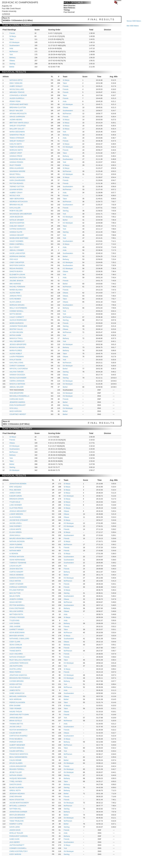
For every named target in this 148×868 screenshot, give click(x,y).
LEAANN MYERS (16, 189)
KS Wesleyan (14, 42)
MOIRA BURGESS (17, 323)
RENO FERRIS (15, 672)
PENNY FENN (15, 101)
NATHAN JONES (16, 775)
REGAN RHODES (16, 268)
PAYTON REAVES (16, 183)
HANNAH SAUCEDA (17, 375)
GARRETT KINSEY (17, 629)
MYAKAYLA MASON (17, 347)
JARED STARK (15, 493)
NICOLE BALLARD (17, 89)
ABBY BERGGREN (17, 199)
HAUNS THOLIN (16, 712)
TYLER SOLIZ (15, 502)
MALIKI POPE (15, 596)
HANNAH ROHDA (16, 162)
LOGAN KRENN (15, 648)
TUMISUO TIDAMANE (18, 563)
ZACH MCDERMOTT (17, 818)
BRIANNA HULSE (16, 205)
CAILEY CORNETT (17, 317)
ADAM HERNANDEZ (17, 560)
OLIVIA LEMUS (15, 302)
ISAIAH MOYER (15, 602)
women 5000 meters (134, 21)
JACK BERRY (15, 842)
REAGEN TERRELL (17, 769)
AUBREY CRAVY (16, 193)
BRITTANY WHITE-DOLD (19, 123)
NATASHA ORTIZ (16, 80)
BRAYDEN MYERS (17, 636)
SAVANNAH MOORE (17, 171)
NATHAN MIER (15, 551)
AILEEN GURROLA (17, 98)
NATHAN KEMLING (17, 748)
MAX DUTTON (15, 593)
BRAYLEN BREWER (17, 815)
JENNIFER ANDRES (17, 402)
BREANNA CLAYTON (18, 107)
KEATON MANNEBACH (18, 730)
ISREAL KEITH (15, 790)
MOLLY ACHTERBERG (18, 308)
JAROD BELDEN (16, 718)
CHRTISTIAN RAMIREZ (18, 736)
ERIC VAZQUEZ (15, 487)
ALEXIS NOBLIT (16, 354)
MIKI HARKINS (15, 284)
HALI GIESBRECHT (17, 341)
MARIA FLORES (16, 350)
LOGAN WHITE (15, 529)
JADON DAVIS (15, 830)
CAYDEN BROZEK (16, 681)
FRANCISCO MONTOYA (19, 754)
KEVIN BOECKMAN (17, 633)
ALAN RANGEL (15, 517)
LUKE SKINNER (15, 505)
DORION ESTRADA (17, 578)
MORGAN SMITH (16, 150)
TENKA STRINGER (17, 138)
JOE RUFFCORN (16, 666)
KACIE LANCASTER (17, 253)
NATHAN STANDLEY (17, 657)
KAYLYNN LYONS (16, 363)
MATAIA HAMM (15, 335)
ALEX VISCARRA (16, 654)
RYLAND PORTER (16, 590)
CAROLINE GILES (16, 399)
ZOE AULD (14, 259)
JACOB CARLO (15, 727)
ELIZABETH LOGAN (17, 275)
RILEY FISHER (15, 165)
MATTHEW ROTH (16, 614)
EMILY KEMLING (16, 83)
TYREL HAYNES (16, 781)
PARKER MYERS (16, 742)
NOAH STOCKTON (17, 800)
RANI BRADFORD (16, 393)
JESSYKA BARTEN (17, 223)
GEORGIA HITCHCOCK (19, 202)
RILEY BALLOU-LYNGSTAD (20, 660)
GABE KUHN (14, 839)
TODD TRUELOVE (16, 821)
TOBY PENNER (15, 708)
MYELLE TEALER (16, 833)
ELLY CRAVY (15, 247)
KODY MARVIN (15, 854)
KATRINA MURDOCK (18, 229)
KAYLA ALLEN (15, 208)
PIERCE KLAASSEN (17, 702)
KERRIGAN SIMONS (17, 256)
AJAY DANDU (15, 623)
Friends (12, 33)
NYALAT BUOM (15, 360)
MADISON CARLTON (18, 277)
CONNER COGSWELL (18, 848)
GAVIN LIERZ (15, 827)
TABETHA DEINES (17, 147)
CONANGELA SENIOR (18, 95)
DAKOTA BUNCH (16, 271)
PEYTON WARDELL (17, 605)
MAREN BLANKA (16, 290)
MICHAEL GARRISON (18, 696)
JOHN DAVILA (15, 535)
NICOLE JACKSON (17, 177)
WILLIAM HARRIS (16, 611)
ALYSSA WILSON (16, 332)
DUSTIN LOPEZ (15, 669)
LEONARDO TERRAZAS (19, 663)
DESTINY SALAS (16, 329)
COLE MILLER (15, 687)
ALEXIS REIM (15, 293)
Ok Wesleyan (68, 344)
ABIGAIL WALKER (16, 387)
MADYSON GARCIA (17, 265)
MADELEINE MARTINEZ (19, 238)
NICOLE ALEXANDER (18, 378)
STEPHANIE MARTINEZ (19, 104)
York (11, 54)
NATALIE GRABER (17, 220)
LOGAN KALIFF (15, 566)
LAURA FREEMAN (17, 357)
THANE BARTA (15, 651)
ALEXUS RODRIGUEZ (18, 320)
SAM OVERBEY (15, 526)
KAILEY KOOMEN (16, 241)
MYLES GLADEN (16, 763)
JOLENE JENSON (16, 281)
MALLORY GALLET (17, 129)
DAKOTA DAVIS (15, 784)
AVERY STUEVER (16, 584)
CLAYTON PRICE (16, 508)
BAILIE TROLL (15, 174)
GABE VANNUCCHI (17, 693)
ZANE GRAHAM (15, 797)
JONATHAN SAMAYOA (18, 675)
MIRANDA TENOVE (17, 92)
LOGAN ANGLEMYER (18, 766)
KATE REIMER (15, 299)
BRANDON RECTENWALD (20, 678)
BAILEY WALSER (16, 111)
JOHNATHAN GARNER (18, 812)
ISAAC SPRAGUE (16, 547)
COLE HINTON (15, 581)
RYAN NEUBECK (16, 739)
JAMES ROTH (15, 690)
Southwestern (15, 45)
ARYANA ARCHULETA (18, 114)
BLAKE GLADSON (16, 787)
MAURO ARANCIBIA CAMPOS (21, 538)
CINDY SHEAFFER (17, 262)
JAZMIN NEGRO (16, 120)
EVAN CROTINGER (17, 608)
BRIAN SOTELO (16, 721)
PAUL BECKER (15, 490)
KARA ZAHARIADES (17, 180)
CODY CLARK (15, 642)
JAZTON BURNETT (17, 845)
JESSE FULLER (15, 772)
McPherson (14, 52)
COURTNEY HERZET (18, 414)
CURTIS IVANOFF (16, 572)
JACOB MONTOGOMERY (19, 803)
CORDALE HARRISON (18, 587)
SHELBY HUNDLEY (17, 141)
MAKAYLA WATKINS (17, 384)
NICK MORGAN (15, 699)
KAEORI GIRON (15, 496)
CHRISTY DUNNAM (17, 366)
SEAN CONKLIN (16, 645)
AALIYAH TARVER (17, 372)
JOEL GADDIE (15, 626)
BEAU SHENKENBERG (18, 757)
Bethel (12, 67)
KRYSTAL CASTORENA (19, 369)
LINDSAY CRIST (16, 153)
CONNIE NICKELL (16, 311)
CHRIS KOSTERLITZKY (19, 851)
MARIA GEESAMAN (17, 132)
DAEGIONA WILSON (17, 159)
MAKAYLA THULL (16, 338)
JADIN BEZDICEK (16, 217)
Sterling (12, 64)
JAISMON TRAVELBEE (18, 326)
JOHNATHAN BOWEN (18, 484)
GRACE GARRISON (17, 117)
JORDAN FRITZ (16, 296)
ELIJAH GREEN (15, 532)
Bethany (12, 58)
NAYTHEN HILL (15, 809)
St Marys (13, 36)
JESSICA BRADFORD (18, 344)
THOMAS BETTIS (16, 724)
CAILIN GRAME (15, 760)
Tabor (12, 39)
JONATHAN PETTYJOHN (19, 715)
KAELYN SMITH (16, 144)
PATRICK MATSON (17, 557)
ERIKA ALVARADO (17, 168)
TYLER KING (14, 620)
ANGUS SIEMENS (16, 575)
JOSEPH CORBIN (16, 599)
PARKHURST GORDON (18, 836)
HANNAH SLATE (16, 232)
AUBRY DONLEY (16, 86)
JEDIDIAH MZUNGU (17, 794)
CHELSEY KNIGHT (17, 226)
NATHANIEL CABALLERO (19, 639)
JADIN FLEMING (16, 544)
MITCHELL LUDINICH (18, 806)
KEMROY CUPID (16, 824)
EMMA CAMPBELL (17, 244)
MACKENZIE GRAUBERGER (21, 214)
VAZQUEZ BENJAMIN (18, 778)
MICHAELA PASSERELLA (19, 396)
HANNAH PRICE (16, 156)
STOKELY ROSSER (17, 617)
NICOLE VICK (15, 196)
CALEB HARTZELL (17, 751)
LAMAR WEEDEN (16, 514)
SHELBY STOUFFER (18, 126)
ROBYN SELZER (16, 211)
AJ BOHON (14, 554)
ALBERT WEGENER (17, 745)
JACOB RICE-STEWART (19, 520)
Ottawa (12, 61)
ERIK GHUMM (15, 705)
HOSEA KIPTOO (16, 684)
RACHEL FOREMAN (17, 287)
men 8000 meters (133, 26)
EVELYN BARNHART (18, 405)
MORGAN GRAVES (17, 305)
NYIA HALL (14, 408)
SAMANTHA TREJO (17, 135)
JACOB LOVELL (16, 523)
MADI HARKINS (16, 411)
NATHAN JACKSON (17, 541)
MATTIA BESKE (15, 314)
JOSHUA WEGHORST (18, 511)
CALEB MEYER (15, 733)
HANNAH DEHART (17, 235)
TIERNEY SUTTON (17, 186)
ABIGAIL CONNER (17, 250)
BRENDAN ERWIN (16, 499)
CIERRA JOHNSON (17, 381)
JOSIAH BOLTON (16, 569)
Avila (11, 48)
